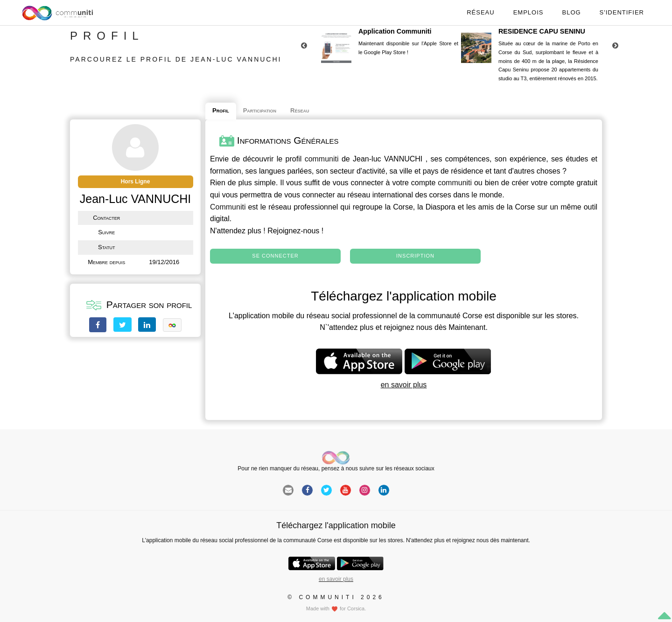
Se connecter (275, 256)
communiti (322, 159)
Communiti (228, 207)
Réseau (480, 12)
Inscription (415, 256)
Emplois (528, 12)
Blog (571, 12)
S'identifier (622, 12)
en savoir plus (404, 385)
